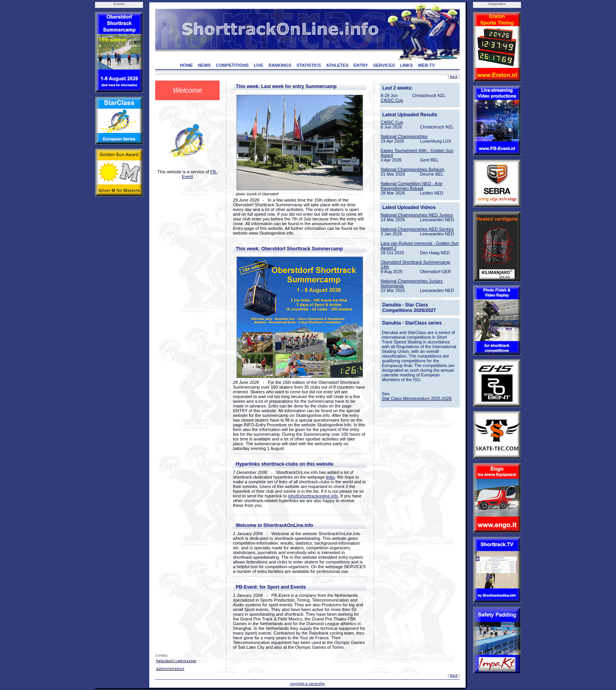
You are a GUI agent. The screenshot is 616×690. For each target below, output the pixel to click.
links (330, 477)
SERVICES (384, 65)
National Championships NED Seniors (417, 229)
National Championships (404, 136)
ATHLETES (337, 65)
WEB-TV (426, 65)
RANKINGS (280, 65)
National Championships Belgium (412, 169)
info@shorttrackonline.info (313, 496)
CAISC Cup (392, 100)
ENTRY (361, 65)
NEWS (204, 65)
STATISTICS (309, 65)
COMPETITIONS (232, 65)
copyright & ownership (307, 684)
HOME (186, 65)
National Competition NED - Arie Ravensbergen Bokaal (412, 186)
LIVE (258, 65)
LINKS (406, 65)
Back (454, 77)
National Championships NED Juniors (417, 215)
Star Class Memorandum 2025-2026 (417, 398)
